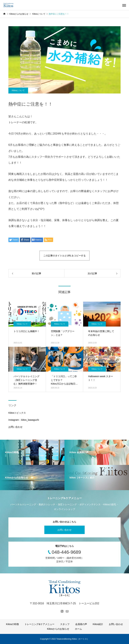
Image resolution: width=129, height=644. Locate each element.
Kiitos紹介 (98, 624)
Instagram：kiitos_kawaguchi (24, 420)
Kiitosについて (18, 90)
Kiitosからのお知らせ (58, 629)
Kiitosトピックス (17, 413)
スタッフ (65, 624)
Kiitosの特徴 (12, 624)
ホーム (78, 629)
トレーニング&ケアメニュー (39, 624)
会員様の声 (81, 624)
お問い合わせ (15, 427)
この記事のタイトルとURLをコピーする (64, 256)
